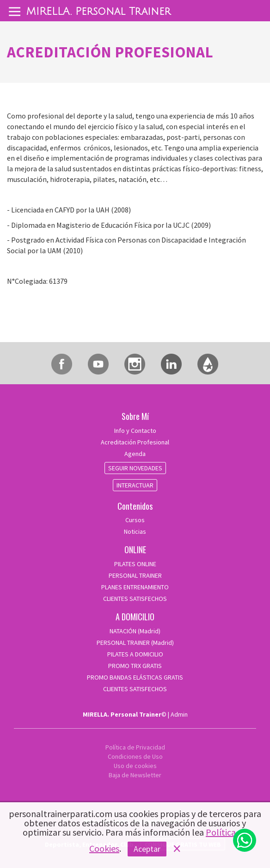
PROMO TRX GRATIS (135, 666)
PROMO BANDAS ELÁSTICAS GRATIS (135, 677)
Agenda (135, 454)
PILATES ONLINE (135, 564)
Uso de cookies (135, 766)
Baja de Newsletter (135, 775)
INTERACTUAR (135, 485)
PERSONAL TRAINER (135, 575)
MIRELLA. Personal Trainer (98, 12)
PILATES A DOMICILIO (135, 654)
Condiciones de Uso (135, 756)
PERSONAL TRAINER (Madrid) (135, 643)
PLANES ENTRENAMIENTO (135, 587)
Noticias (135, 531)
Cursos (135, 520)
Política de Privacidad (135, 747)
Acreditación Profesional (135, 442)
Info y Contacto (135, 431)
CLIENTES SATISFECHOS (135, 599)
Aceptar (147, 849)
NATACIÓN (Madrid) (135, 631)
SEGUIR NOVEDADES (135, 468)
